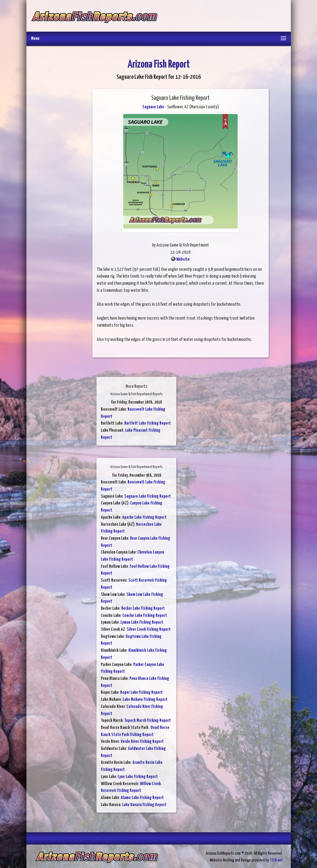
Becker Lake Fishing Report (143, 609)
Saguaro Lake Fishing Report (148, 496)
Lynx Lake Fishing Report (138, 777)
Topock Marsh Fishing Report (148, 721)
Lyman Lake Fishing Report (142, 622)
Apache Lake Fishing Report (144, 517)
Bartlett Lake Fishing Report (148, 423)
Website (183, 259)
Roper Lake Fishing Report (141, 693)
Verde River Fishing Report (142, 742)
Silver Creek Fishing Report (149, 630)
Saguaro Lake (153, 107)
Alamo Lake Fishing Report (142, 798)
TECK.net (276, 860)
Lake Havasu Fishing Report (144, 805)
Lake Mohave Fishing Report (145, 700)
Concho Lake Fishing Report (145, 616)
